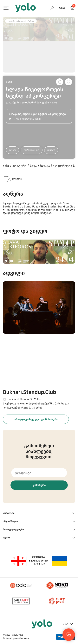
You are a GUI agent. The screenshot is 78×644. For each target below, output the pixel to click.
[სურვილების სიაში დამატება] (68, 82)
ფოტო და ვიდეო (32, 150)
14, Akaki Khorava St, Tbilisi (25, 399)
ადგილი (51, 150)
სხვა (9, 82)
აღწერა (13, 150)
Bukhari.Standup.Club (29, 392)
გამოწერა (39, 485)
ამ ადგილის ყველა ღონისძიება (36, 419)
